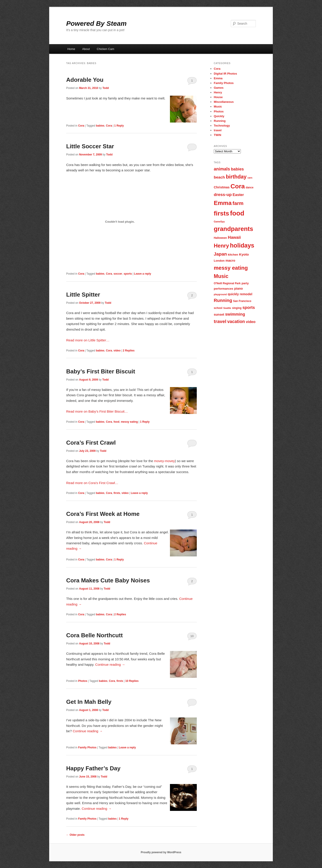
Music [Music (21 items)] (221, 276)
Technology (222, 126)
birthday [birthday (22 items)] (236, 177)
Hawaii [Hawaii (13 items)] (234, 237)
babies (100, 126)
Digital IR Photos (225, 74)
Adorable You (85, 80)
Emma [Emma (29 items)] (223, 203)
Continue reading (110, 664)
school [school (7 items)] (218, 308)
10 (192, 636)
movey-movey (164, 461)
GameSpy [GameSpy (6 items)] (219, 222)
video (117, 351)
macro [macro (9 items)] (230, 261)
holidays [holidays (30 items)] (242, 246)
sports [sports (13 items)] (249, 307)
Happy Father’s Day (93, 768)
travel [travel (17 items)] (220, 321)
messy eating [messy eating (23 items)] (231, 268)
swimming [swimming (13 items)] (235, 314)
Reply (119, 126)
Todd (106, 88)
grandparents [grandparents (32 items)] (233, 229)
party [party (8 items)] (245, 283)
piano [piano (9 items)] (238, 289)
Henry (218, 92)
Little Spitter (83, 295)
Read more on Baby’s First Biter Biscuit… (97, 411)
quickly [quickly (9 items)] (233, 294)
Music (218, 107)
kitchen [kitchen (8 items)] (233, 255)
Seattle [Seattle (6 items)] (227, 308)
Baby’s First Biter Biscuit (101, 371)
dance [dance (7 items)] (250, 187)
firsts (117, 493)
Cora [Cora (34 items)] (238, 186)
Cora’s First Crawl (91, 443)
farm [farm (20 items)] (238, 203)
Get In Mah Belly (89, 702)
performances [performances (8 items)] (223, 289)
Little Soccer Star (90, 146)
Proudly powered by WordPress (161, 852)
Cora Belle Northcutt (94, 635)
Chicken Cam (106, 49)
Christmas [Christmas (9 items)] (222, 187)
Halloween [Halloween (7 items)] (220, 238)
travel (218, 130)
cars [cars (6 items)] (250, 178)
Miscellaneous (224, 102)
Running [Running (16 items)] (223, 300)
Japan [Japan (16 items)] (220, 254)
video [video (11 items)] (251, 322)
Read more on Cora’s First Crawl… (92, 483)
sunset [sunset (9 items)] (219, 314)
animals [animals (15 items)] (222, 169)
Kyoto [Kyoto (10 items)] (244, 254)
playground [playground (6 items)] (220, 294)
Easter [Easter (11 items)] (238, 195)
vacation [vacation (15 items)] (236, 321)
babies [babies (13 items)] (237, 169)
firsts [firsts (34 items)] (221, 213)
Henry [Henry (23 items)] (221, 246)
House (218, 97)
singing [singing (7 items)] (237, 308)
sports (128, 274)
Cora (81, 126)
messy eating (129, 422)
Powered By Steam (96, 23)
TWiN (217, 135)
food (117, 422)
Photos (83, 681)
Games (219, 88)
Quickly (219, 116)
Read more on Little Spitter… (88, 340)
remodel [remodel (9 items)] (246, 294)
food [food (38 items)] (237, 213)
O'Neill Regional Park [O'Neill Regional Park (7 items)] (227, 283)
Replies (129, 351)
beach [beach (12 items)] (219, 177)
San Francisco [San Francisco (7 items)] (242, 301)
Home (71, 49)
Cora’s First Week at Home (103, 514)
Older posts (75, 835)
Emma (218, 78)
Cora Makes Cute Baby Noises (108, 580)
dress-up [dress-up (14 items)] (223, 195)
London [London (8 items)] (219, 261)
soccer (118, 274)
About (86, 49)
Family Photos (87, 747)
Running (220, 121)
